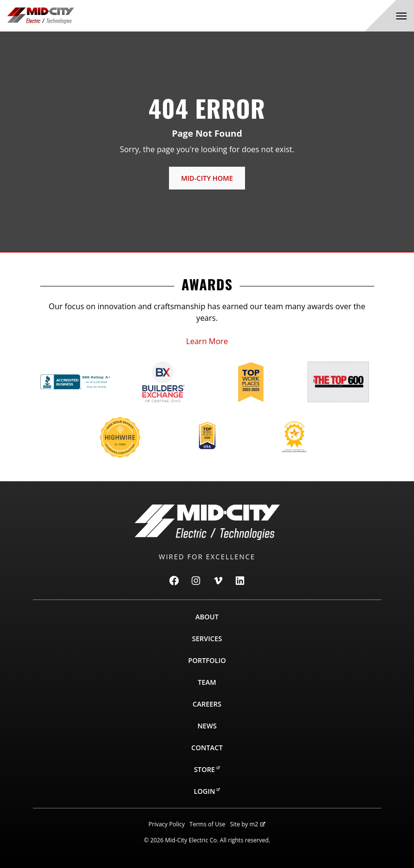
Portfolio (207, 660)
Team (207, 682)
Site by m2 (248, 824)
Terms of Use (207, 824)
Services (207, 639)
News (207, 726)
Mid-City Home (207, 178)
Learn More (207, 341)
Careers (207, 704)
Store (207, 769)
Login (207, 791)
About (207, 617)
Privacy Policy (167, 824)
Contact (207, 748)
